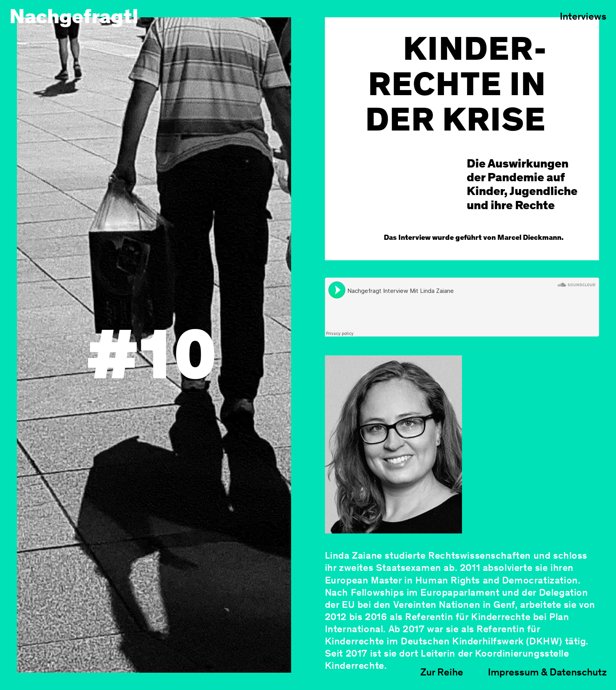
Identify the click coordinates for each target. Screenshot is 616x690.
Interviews (583, 17)
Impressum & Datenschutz (547, 673)
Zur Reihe (442, 673)
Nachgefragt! (74, 18)
